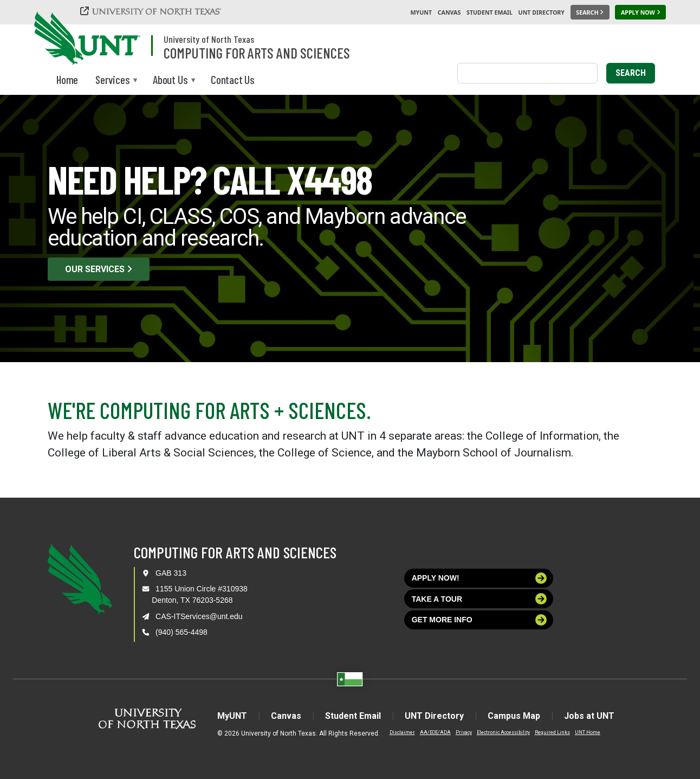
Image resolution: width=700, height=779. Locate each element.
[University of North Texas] (152, 12)
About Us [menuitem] (170, 81)
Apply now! (479, 578)
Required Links (552, 732)
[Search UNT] (590, 12)
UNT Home (588, 732)
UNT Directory (542, 12)
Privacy (464, 732)
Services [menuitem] (112, 81)
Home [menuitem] (67, 79)
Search (631, 73)
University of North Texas (209, 39)
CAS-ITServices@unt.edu (199, 616)
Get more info (479, 620)
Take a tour (479, 599)
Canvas (449, 12)
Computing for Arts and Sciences (257, 53)
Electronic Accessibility (503, 732)
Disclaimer (402, 732)
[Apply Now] (640, 12)
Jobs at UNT (589, 716)
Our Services (99, 269)
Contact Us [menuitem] (233, 79)
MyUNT (421, 12)
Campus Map (514, 716)
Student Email (490, 12)
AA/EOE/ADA (435, 732)
